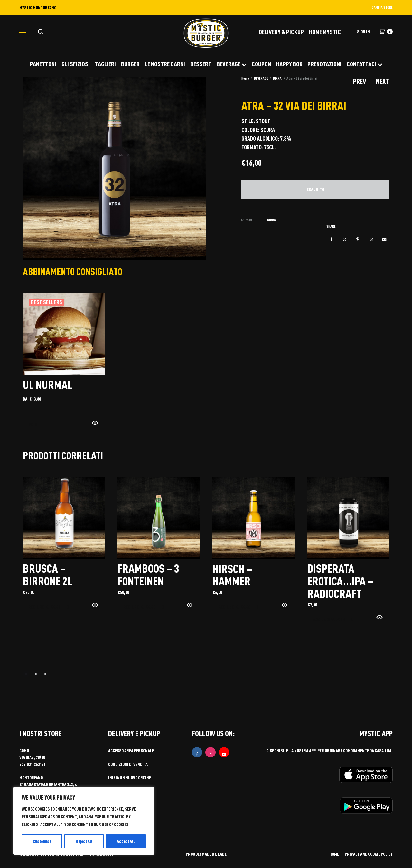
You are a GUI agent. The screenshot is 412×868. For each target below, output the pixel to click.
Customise (42, 841)
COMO (24, 750)
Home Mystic (325, 32)
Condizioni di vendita (128, 763)
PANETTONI (43, 64)
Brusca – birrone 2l (48, 574)
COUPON (261, 64)
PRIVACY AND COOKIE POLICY (369, 853)
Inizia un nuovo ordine (130, 777)
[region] (84, 821)
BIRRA (277, 78)
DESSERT (201, 64)
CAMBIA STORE (382, 7)
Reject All (84, 841)
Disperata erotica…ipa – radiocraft (342, 580)
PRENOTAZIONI (324, 64)
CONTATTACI (365, 64)
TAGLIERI (105, 64)
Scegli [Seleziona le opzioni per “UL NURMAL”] (35, 424)
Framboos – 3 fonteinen (149, 574)
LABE (222, 853)
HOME (334, 853)
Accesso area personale (131, 750)
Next (383, 81)
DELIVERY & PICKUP (281, 32)
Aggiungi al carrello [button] (49, 606)
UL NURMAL (48, 384)
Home (245, 78)
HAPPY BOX (289, 64)
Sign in (363, 31)
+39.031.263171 (32, 763)
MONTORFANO (31, 777)
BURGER (130, 64)
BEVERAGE (232, 64)
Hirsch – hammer (233, 574)
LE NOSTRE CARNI (165, 64)
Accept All (126, 841)
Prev (360, 81)
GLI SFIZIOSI (76, 64)
